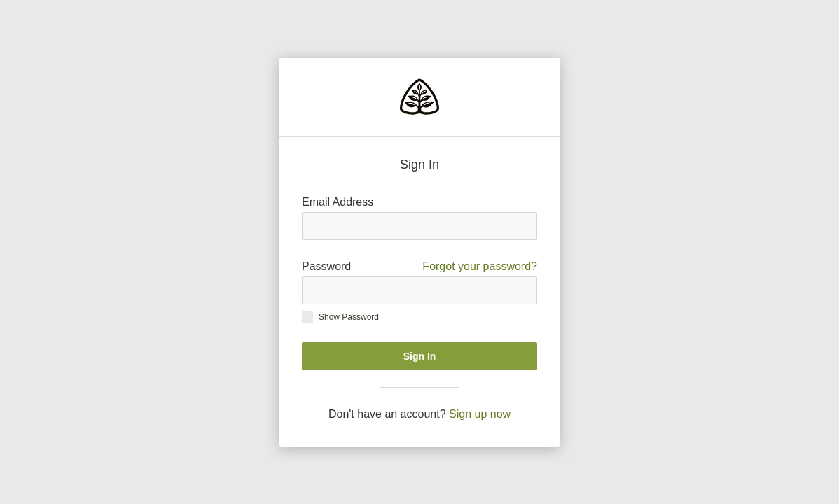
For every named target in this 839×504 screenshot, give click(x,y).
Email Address (338, 202)
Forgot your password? (480, 266)
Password (419, 267)
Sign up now (480, 414)
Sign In (420, 356)
